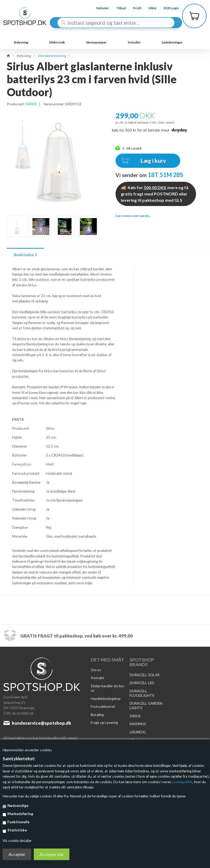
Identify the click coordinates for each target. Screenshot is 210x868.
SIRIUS (31, 104)
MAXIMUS (138, 724)
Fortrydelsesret (103, 707)
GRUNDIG (138, 732)
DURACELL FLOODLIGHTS (142, 693)
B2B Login (167, 8)
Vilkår (149, 8)
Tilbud (117, 8)
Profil (133, 8)
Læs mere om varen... (133, 216)
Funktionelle (18, 822)
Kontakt (97, 678)
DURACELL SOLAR (145, 675)
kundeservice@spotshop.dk (42, 723)
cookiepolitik (182, 782)
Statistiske (17, 830)
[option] (17, 226)
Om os (96, 670)
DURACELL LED (142, 683)
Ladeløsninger (172, 42)
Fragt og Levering (104, 723)
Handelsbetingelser (106, 699)
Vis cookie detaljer (17, 841)
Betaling (97, 715)
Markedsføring (20, 814)
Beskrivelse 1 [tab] (25, 255)
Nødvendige (18, 806)
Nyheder (99, 8)
